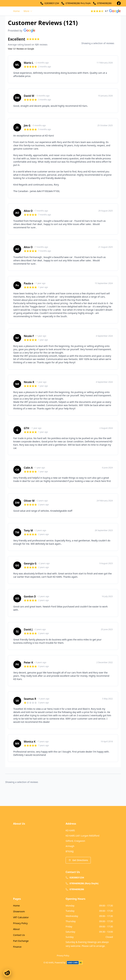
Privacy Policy (20, 923)
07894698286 (73, 3)
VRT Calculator (21, 917)
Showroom (19, 911)
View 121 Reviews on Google (21, 49)
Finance (17, 947)
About (16, 929)
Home (16, 11)
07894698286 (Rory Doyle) (82, 883)
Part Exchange (21, 941)
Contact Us (19, 935)
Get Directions (78, 860)
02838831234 (52, 3)
